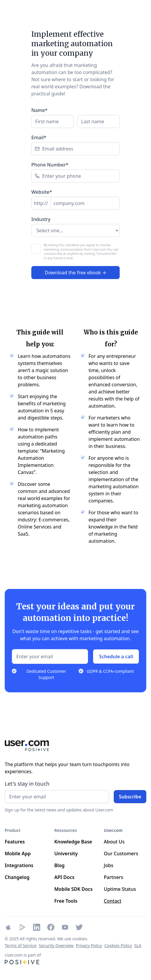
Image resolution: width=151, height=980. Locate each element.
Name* (39, 110)
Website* (42, 192)
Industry (41, 219)
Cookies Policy (118, 945)
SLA (138, 945)
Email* (39, 137)
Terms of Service (21, 945)
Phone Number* (50, 165)
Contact (112, 901)
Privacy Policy (89, 945)
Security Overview (56, 945)
